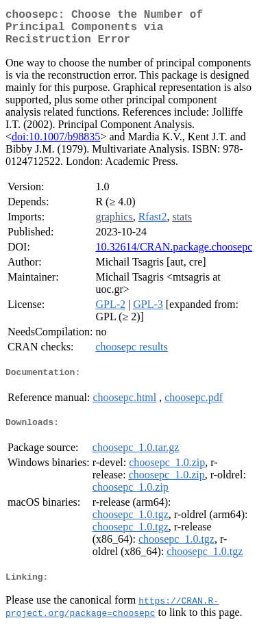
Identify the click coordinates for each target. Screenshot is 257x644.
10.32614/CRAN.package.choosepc (174, 255)
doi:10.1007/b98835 (56, 145)
